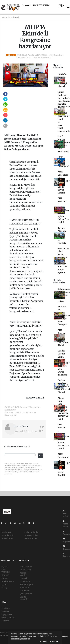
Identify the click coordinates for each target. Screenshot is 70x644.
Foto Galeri (66, 514)
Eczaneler (24, 578)
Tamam (54, 641)
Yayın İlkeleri (7, 535)
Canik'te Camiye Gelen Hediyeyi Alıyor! (62, 80)
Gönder (41, 456)
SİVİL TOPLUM (41, 5)
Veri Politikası (7, 538)
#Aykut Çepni (10, 415)
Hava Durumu (26, 567)
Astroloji (5, 621)
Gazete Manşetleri (25, 598)
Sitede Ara (6, 608)
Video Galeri (66, 524)
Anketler (5, 611)
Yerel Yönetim (8, 581)
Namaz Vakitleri (23, 574)
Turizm (5, 578)
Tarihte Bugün (26, 584)
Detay (44, 641)
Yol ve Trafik (25, 570)
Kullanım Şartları (32, 532)
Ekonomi (6, 575)
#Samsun (9, 413)
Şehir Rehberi (26, 594)
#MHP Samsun (29, 413)
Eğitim (4, 584)
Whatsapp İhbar (31, 535)
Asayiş (4, 588)
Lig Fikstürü (25, 581)
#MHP (18, 413)
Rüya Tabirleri (8, 618)
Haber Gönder (31, 538)
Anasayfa (6, 17)
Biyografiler (7, 615)
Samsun (37, 172)
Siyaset (26, 5)
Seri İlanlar (25, 591)
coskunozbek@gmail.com (25, 431)
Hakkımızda (7, 532)
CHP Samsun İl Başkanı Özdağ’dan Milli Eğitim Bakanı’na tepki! (63, 210)
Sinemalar (24, 588)
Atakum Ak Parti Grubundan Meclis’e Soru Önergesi (64, 316)
